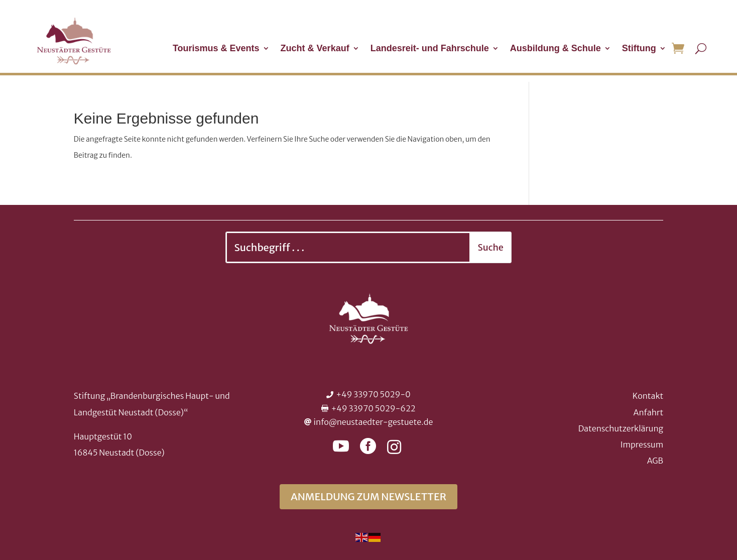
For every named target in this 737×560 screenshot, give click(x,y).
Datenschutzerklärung (621, 428)
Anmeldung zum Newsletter (368, 496)
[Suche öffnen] (701, 48)
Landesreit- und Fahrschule (430, 49)
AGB (655, 461)
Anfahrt (649, 412)
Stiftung (639, 49)
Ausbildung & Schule (556, 49)
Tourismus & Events (216, 49)
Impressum (642, 444)
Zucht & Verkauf (315, 49)
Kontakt (648, 396)
